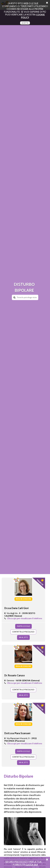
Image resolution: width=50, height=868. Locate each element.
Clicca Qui (32, 865)
